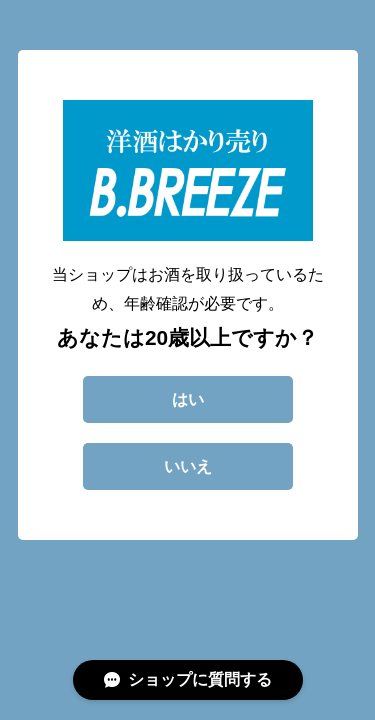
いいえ (188, 466)
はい (188, 399)
